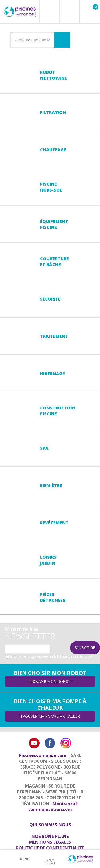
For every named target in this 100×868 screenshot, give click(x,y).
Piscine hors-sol (51, 187)
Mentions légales (50, 842)
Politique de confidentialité (74, 656)
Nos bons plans (50, 836)
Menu (25, 859)
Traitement (54, 336)
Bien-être (51, 485)
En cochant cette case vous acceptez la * (51, 656)
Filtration (53, 112)
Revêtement (54, 523)
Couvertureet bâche (54, 262)
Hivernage (52, 374)
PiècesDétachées (53, 597)
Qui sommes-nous (50, 825)
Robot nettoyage (53, 75)
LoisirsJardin (48, 560)
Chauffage (53, 150)
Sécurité (50, 299)
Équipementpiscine (54, 224)
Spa (44, 448)
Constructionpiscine (58, 411)
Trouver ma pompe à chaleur (50, 716)
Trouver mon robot (50, 681)
